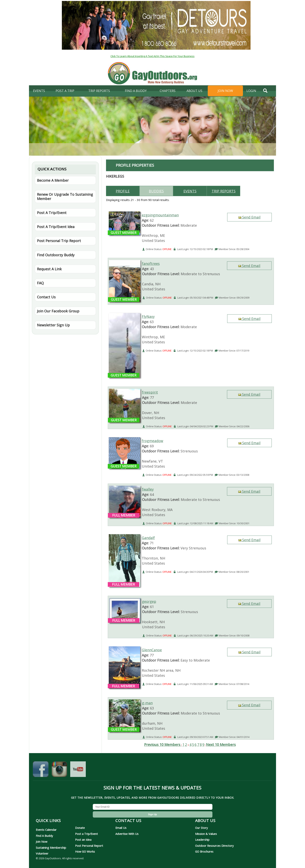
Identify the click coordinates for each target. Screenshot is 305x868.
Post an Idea (83, 840)
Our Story (201, 828)
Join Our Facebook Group (58, 311)
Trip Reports (99, 91)
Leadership (202, 840)
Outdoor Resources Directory (214, 846)
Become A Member (53, 180)
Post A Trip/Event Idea (56, 227)
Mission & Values (206, 834)
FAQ (40, 283)
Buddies (156, 191)
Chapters (168, 91)
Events (39, 91)
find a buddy (136, 91)
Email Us (121, 828)
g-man (147, 703)
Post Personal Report (89, 846)
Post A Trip (65, 91)
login (251, 91)
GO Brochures (204, 851)
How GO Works (85, 851)
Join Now (225, 91)
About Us (194, 91)
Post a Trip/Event (86, 834)
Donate (80, 828)
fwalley (148, 489)
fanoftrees (151, 263)
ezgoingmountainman (160, 215)
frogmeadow (152, 441)
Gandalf (148, 538)
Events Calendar (46, 830)
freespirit (150, 392)
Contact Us (46, 297)
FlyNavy (148, 316)
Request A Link (49, 269)
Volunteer (42, 853)
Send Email (249, 217)
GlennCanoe (152, 650)
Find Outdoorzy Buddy (56, 255)
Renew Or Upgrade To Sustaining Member (65, 197)
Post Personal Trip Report (59, 241)
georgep (149, 601)
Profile (123, 191)
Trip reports (224, 191)
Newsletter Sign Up (53, 325)
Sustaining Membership (51, 848)
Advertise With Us (127, 834)
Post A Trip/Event (52, 213)
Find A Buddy (44, 836)
